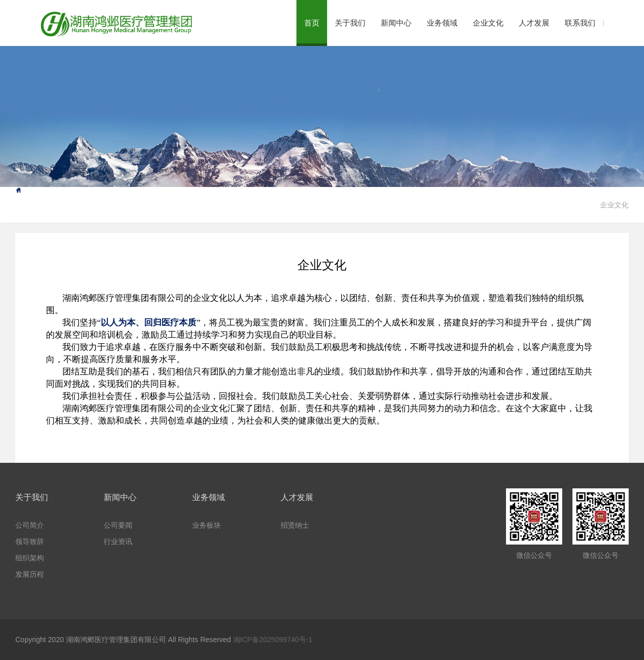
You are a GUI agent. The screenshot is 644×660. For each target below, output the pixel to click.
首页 (312, 23)
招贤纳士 (295, 525)
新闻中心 (396, 23)
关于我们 (350, 23)
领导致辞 (30, 541)
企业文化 (488, 23)
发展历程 (30, 574)
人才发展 (534, 23)
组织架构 (30, 558)
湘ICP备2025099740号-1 (273, 640)
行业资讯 (118, 541)
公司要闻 (118, 525)
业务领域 (442, 23)
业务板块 (206, 525)
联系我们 (580, 23)
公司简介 (30, 525)
